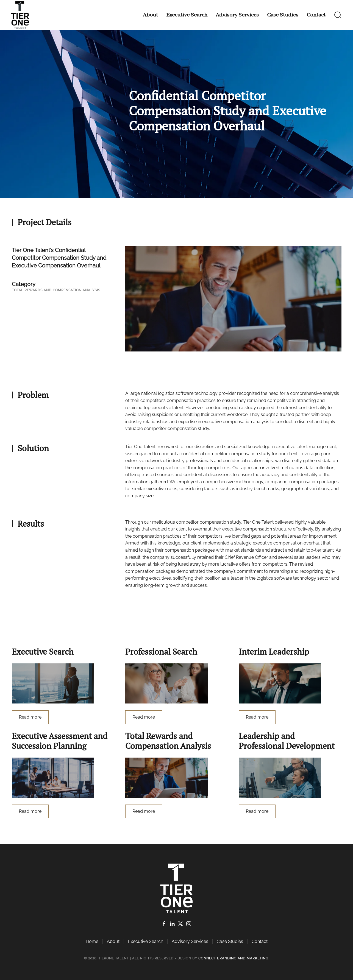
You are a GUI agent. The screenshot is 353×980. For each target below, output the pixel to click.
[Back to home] (21, 15)
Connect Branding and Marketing (233, 958)
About (150, 15)
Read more (30, 717)
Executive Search (187, 15)
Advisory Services (237, 15)
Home (92, 941)
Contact (316, 15)
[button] (338, 15)
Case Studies (283, 15)
